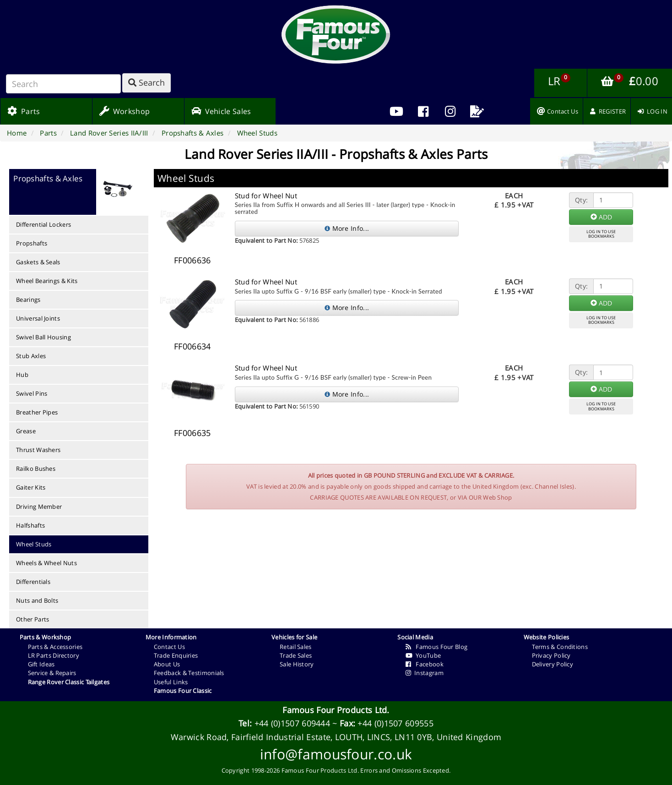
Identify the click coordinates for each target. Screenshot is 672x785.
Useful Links (171, 682)
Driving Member (39, 507)
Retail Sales (296, 647)
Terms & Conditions (560, 647)
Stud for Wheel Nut (266, 196)
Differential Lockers (43, 224)
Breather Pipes (37, 412)
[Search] (63, 84)
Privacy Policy (551, 655)
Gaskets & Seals (38, 262)
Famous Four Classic (183, 691)
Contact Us (169, 647)
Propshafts (32, 243)
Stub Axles (31, 356)
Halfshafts (30, 525)
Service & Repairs (52, 673)
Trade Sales (296, 655)
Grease (26, 431)
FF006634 (192, 346)
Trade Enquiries (176, 655)
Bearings (28, 300)
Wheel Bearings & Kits (47, 281)
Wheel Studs (34, 544)
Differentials (33, 582)
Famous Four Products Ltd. (336, 710)
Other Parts (33, 619)
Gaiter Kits (31, 487)
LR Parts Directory (54, 655)
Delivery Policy (553, 664)
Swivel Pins (32, 393)
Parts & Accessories (55, 647)
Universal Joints (38, 318)
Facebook (425, 664)
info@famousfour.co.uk (336, 754)
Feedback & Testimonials (189, 673)
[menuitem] (423, 111)
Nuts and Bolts (37, 600)
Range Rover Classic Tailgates (69, 682)
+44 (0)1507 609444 (292, 723)
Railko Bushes (36, 469)
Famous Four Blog (436, 647)
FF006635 (192, 433)
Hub (22, 375)
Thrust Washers (38, 450)
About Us (167, 664)
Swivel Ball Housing (43, 337)
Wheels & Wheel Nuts (46, 563)
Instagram (425, 673)
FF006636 (192, 260)
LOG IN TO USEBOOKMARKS (601, 234)
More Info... (347, 228)
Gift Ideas (41, 664)
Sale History (297, 664)
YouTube (423, 655)
